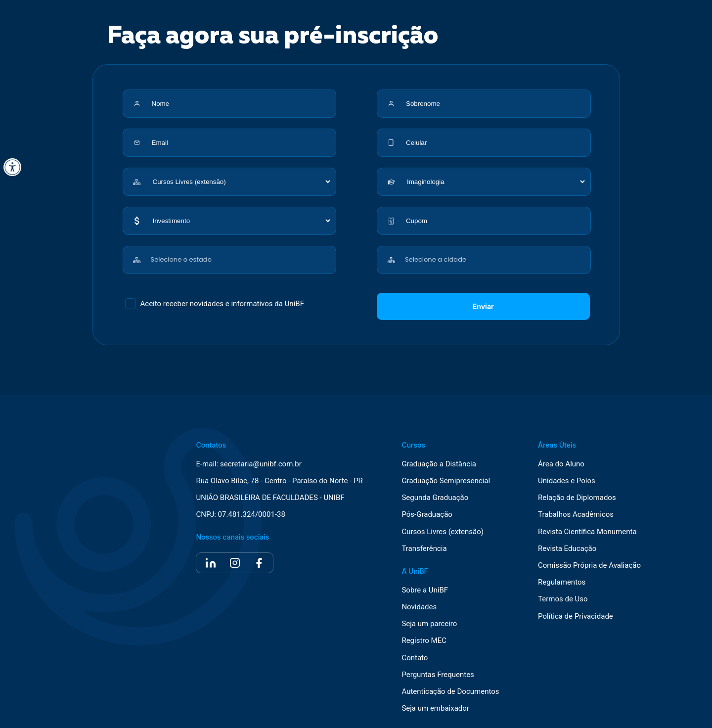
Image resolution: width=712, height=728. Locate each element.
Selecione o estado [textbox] (181, 259)
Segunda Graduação (435, 498)
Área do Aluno (561, 464)
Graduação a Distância (439, 464)
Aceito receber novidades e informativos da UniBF (222, 304)
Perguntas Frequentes (438, 675)
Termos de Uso (563, 599)
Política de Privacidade (576, 616)
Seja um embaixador (435, 708)
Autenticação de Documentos (450, 692)
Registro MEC (424, 641)
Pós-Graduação (427, 515)
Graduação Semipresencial (446, 481)
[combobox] (242, 254)
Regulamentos (562, 582)
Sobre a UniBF (425, 590)
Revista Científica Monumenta (587, 532)
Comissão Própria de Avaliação (589, 566)
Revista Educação (567, 549)
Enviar (483, 306)
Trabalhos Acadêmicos (576, 515)
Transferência (424, 549)
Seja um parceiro (429, 624)
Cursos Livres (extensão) (443, 532)
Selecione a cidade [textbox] (436, 259)
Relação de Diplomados (577, 498)
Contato (415, 658)
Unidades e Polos (567, 481)
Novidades (419, 607)
